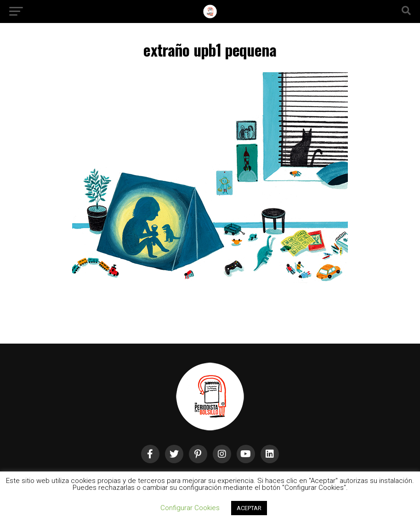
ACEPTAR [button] (249, 508)
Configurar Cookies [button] (190, 508)
